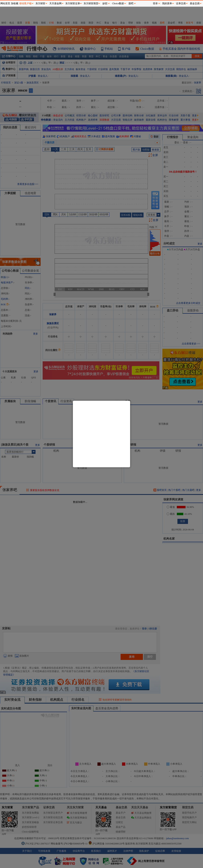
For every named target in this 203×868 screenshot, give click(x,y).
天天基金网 (55, 3)
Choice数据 (118, 3)
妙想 (105, 3)
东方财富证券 (73, 3)
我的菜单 (167, 3)
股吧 (131, 3)
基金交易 (195, 3)
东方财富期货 (91, 3)
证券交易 (181, 3)
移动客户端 (25, 3)
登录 (155, 3)
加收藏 (15, 3)
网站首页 (5, 3)
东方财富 (40, 3)
